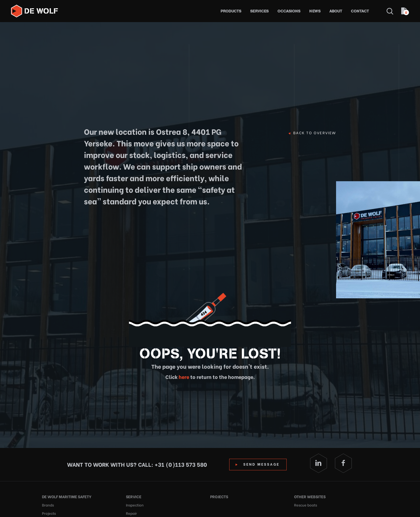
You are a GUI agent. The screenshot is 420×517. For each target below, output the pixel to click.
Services (259, 11)
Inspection (135, 505)
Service (134, 496)
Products (231, 11)
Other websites (310, 496)
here (183, 377)
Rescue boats (306, 505)
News (315, 11)
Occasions (289, 11)
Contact (360, 11)
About (336, 11)
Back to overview (315, 133)
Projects (219, 496)
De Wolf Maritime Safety (67, 496)
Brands (48, 505)
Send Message (261, 464)
